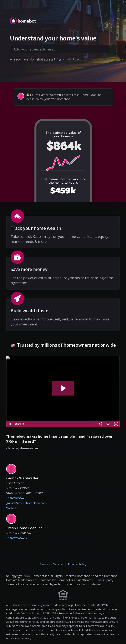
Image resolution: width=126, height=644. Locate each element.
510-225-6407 (17, 538)
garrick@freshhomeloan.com (26, 503)
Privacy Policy (77, 564)
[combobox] (60, 49)
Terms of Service (51, 564)
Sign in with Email (69, 59)
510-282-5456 (17, 498)
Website (12, 508)
